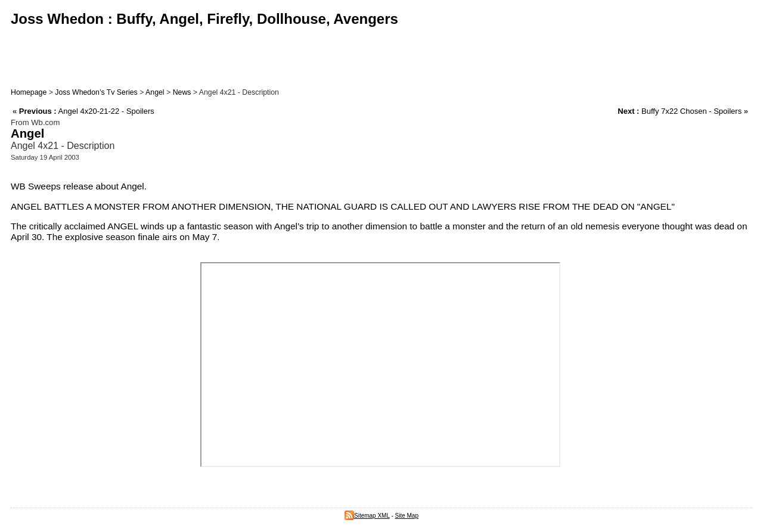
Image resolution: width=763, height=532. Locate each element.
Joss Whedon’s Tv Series (96, 92)
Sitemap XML (367, 516)
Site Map (407, 516)
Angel (155, 92)
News (182, 92)
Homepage (29, 92)
